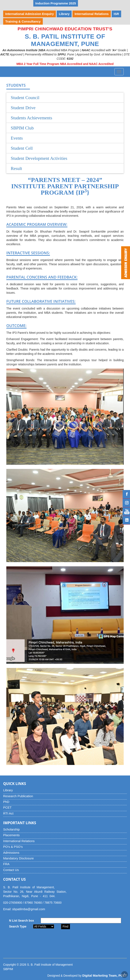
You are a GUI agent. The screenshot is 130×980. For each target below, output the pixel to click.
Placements (11, 835)
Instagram (126, 503)
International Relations (19, 841)
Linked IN (126, 520)
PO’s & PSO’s (13, 847)
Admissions (11, 853)
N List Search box (21, 921)
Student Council (25, 98)
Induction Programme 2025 (56, 3)
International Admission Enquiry (29, 14)
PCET (7, 807)
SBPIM (8, 969)
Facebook (126, 494)
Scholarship (11, 829)
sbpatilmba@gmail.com (29, 909)
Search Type (18, 926)
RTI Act (8, 813)
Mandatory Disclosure (18, 858)
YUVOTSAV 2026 (18, 3)
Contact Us (11, 870)
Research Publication (18, 796)
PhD (6, 802)
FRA (6, 864)
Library (8, 790)
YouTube (126, 512)
